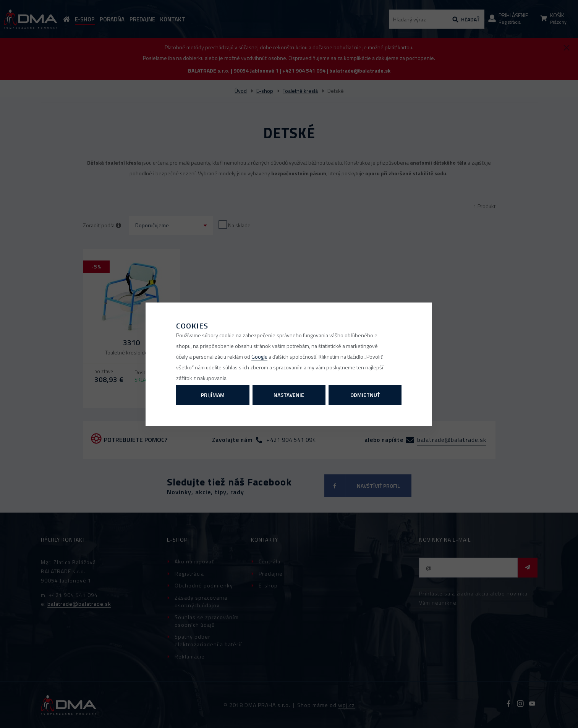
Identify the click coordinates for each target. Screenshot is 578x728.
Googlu (259, 357)
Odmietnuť (365, 395)
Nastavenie (289, 395)
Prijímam (213, 395)
